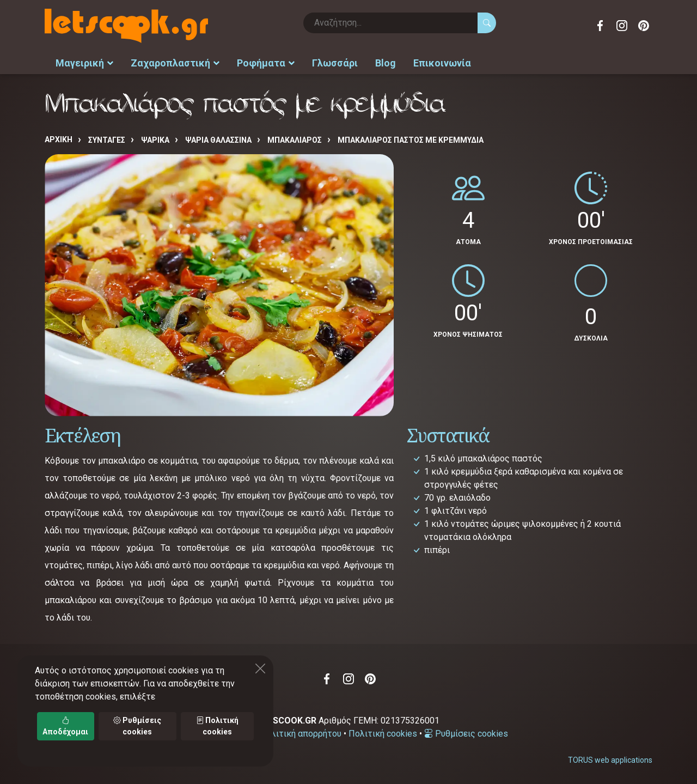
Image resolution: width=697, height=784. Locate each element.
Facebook (600, 26)
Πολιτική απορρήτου (301, 734)
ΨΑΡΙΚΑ (155, 140)
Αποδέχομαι (65, 726)
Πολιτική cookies (383, 734)
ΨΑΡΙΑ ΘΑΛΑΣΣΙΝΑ (218, 140)
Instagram (622, 26)
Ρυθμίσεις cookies (466, 734)
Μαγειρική (84, 63)
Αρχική (59, 139)
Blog (386, 63)
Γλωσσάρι (335, 63)
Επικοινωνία (442, 63)
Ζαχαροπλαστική (175, 63)
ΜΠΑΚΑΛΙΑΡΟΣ (295, 140)
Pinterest (644, 26)
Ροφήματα (266, 63)
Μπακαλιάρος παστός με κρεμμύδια (411, 140)
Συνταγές (107, 140)
